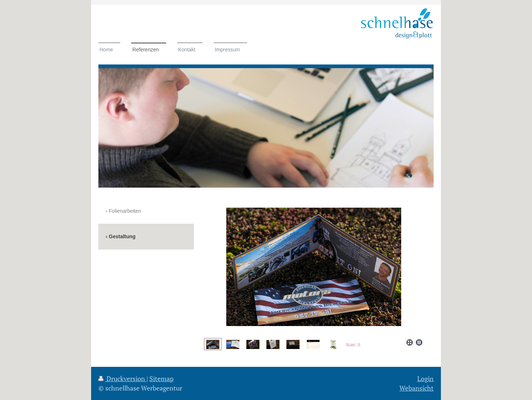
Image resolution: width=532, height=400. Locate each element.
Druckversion (122, 379)
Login (425, 379)
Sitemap (161, 379)
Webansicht (416, 388)
